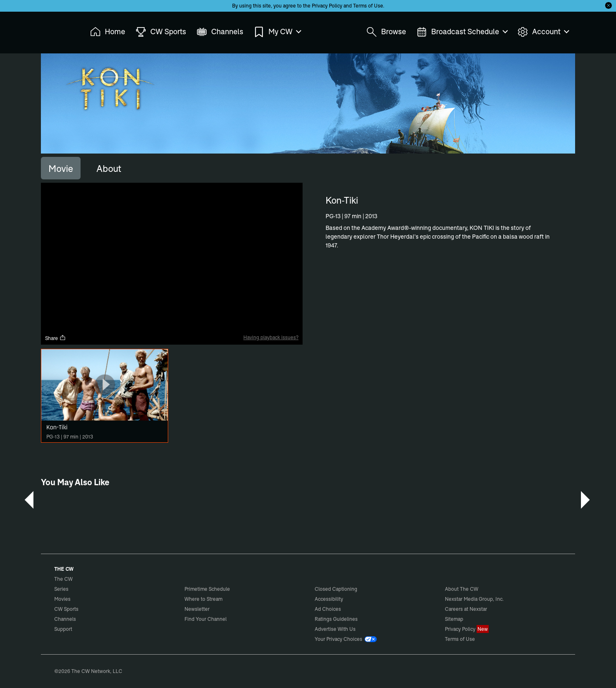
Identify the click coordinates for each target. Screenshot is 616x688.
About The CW (462, 589)
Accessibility (329, 599)
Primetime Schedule (207, 589)
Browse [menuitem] (386, 32)
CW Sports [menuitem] (161, 32)
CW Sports (66, 609)
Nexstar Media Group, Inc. (474, 599)
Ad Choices (328, 609)
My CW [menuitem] (277, 32)
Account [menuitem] (543, 32)
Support (63, 629)
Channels (65, 619)
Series (61, 589)
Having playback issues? (271, 337)
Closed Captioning (336, 589)
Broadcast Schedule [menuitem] (462, 32)
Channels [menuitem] (220, 32)
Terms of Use (368, 6)
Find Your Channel (206, 619)
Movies (62, 599)
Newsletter (197, 609)
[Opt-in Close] (608, 5)
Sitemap (454, 619)
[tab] (61, 168)
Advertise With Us (335, 629)
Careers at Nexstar (466, 609)
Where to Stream (203, 599)
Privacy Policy (327, 6)
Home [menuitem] (108, 32)
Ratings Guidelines (336, 619)
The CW (58, 30)
